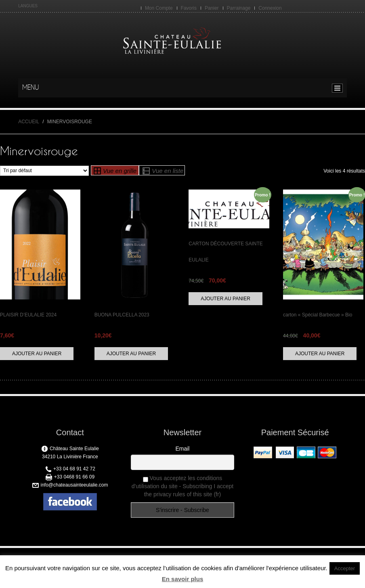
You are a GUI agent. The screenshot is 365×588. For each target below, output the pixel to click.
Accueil (29, 122)
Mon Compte (159, 8)
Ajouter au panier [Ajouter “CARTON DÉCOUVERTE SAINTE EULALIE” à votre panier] (225, 299)
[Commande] (44, 171)
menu (339, 88)
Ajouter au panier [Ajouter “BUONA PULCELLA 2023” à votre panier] (131, 354)
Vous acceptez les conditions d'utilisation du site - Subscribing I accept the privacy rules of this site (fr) (182, 486)
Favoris (189, 8)
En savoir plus (183, 579)
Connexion (270, 8)
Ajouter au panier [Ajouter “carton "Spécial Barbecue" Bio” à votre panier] (320, 354)
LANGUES (28, 6)
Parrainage (239, 8)
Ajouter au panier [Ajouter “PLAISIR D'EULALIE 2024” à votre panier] (37, 354)
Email (182, 449)
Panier (212, 8)
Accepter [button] (345, 568)
